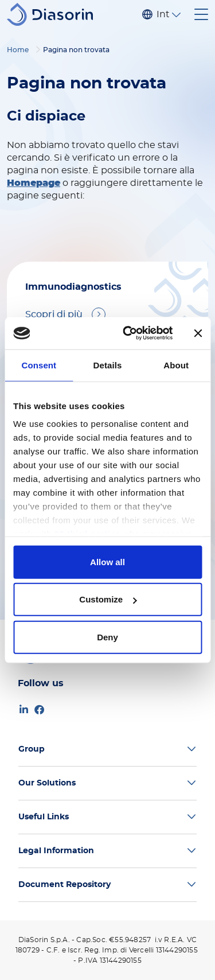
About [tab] (176, 365)
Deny (107, 637)
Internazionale (163, 14)
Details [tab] (108, 365)
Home (18, 50)
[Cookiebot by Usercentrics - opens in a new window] (128, 333)
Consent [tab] (39, 365)
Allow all (107, 561)
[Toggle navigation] (201, 14)
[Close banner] (198, 333)
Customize (108, 599)
